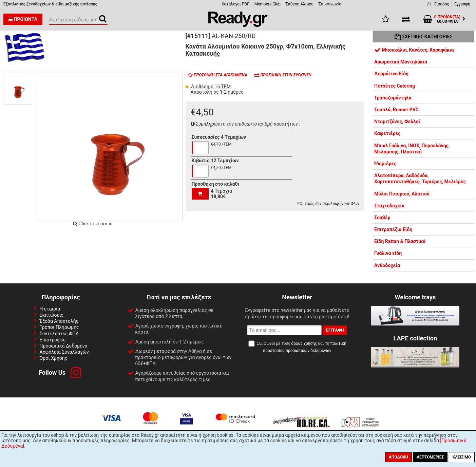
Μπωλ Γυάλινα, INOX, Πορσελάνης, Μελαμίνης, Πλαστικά (412, 149)
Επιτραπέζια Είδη (393, 229)
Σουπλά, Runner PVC (396, 110)
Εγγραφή (462, 4)
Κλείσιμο (462, 457)
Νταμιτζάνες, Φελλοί (397, 122)
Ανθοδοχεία (387, 265)
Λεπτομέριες (430, 457)
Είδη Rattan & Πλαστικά (400, 241)
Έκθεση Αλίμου (300, 4)
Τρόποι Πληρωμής (59, 327)
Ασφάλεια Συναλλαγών (64, 352)
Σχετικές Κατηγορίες (424, 37)
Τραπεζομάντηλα (393, 98)
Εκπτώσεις (52, 315)
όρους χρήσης (304, 343)
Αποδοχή (398, 457)
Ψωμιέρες (385, 164)
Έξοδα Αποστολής (59, 321)
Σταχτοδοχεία (389, 206)
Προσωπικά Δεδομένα (64, 346)
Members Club (268, 4)
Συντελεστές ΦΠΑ (59, 334)
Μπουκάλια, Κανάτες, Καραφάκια (414, 50)
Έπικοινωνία (330, 4)
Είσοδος (442, 4)
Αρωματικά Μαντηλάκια (401, 62)
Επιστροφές (53, 340)
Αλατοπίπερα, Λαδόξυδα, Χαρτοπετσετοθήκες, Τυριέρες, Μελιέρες (420, 179)
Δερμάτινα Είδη (391, 74)
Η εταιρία (50, 309)
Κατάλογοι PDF (235, 4)
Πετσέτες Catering (395, 86)
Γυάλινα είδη (388, 253)
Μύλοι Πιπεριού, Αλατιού (402, 194)
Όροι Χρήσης (54, 358)
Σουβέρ (382, 218)
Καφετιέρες (387, 133)
